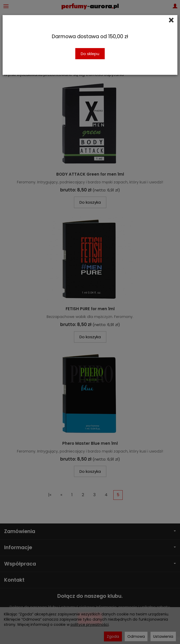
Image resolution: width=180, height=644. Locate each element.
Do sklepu (90, 54)
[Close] (171, 20)
